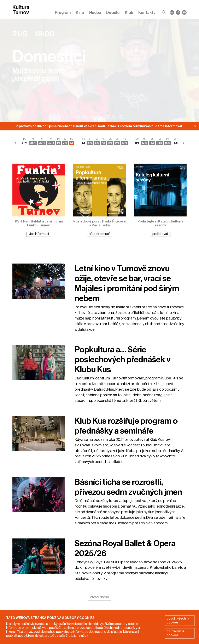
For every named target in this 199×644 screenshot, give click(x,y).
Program (63, 13)
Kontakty (147, 13)
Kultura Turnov (21, 10)
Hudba (95, 13)
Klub (129, 13)
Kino (80, 13)
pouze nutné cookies (176, 633)
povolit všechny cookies (178, 620)
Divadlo (113, 13)
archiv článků (99, 597)
